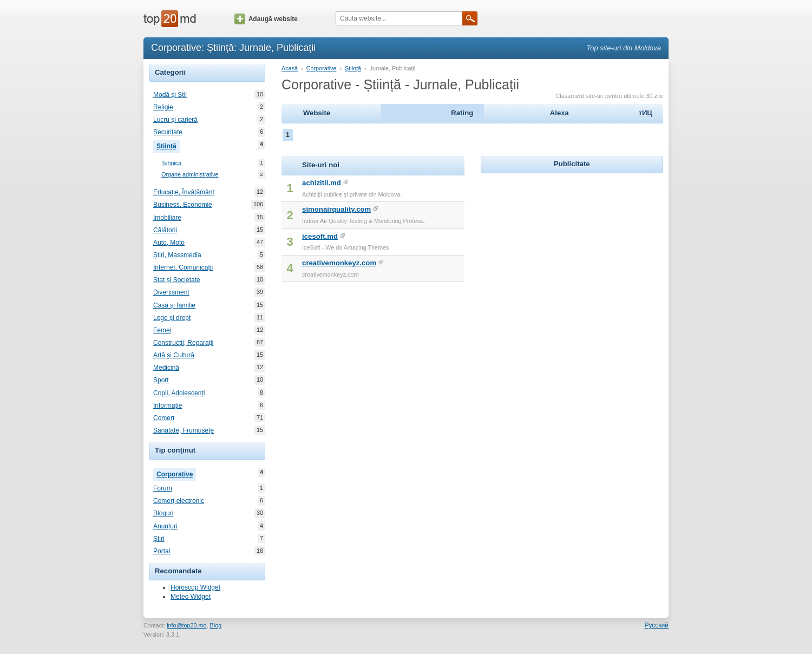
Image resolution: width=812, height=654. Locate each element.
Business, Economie (183, 205)
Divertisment (171, 292)
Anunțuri (165, 526)
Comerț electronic (179, 501)
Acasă (290, 68)
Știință (168, 145)
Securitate (168, 132)
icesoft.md (320, 236)
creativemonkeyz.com (339, 263)
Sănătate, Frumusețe (184, 430)
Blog (216, 625)
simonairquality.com (336, 209)
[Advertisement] (572, 244)
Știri (159, 539)
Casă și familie (174, 305)
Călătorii (165, 230)
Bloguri (163, 513)
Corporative (176, 473)
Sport (161, 380)
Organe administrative (190, 175)
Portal (162, 551)
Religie (163, 107)
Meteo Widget (191, 597)
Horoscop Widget (195, 587)
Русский (656, 625)
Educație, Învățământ (184, 192)
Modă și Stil (170, 95)
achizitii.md (322, 183)
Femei (162, 330)
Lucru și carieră (175, 120)
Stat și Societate (177, 280)
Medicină (166, 368)
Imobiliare (167, 218)
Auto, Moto (169, 243)
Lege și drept (172, 318)
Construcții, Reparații (183, 343)
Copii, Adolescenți (179, 393)
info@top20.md (186, 625)
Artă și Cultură (174, 355)
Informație (168, 406)
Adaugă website (266, 19)
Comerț (164, 418)
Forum (163, 488)
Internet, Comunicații (183, 267)
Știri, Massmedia (177, 255)
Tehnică (171, 163)
